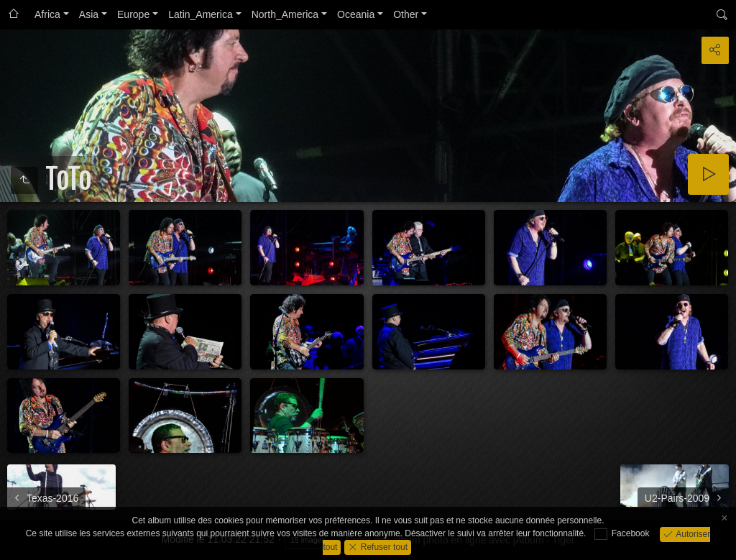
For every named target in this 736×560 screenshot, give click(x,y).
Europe (133, 14)
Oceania (356, 14)
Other (406, 14)
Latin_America (201, 14)
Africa (47, 14)
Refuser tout (383, 546)
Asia (89, 14)
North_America (285, 14)
